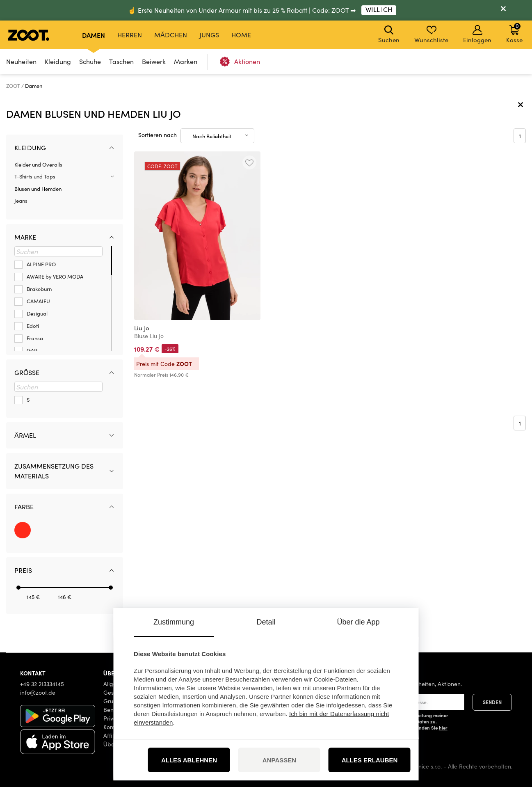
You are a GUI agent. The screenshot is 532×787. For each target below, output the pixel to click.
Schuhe (90, 61)
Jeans (21, 201)
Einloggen (477, 34)
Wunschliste (431, 34)
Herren (130, 35)
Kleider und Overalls (38, 165)
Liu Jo (142, 328)
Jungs (209, 35)
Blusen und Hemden (38, 189)
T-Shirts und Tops (35, 176)
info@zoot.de (38, 692)
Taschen (121, 61)
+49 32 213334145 (42, 684)
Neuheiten (21, 61)
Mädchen (171, 35)
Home (241, 35)
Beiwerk (154, 61)
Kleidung (58, 61)
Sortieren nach (158, 135)
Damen (94, 35)
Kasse (514, 33)
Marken (186, 61)
